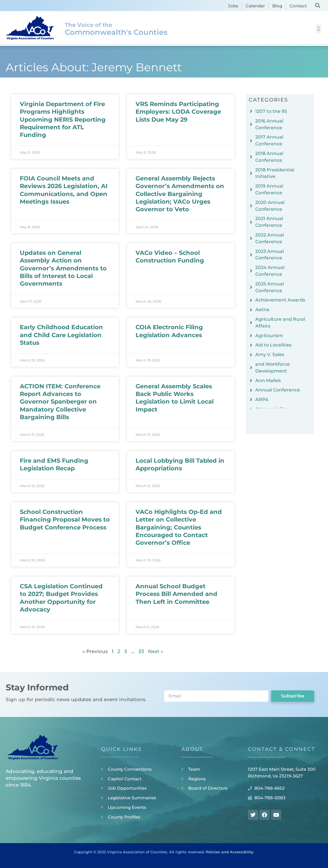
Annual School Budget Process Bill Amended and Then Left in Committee (176, 594)
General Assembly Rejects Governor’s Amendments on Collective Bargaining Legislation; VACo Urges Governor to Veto (180, 194)
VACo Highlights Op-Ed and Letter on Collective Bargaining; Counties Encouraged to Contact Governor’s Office (179, 527)
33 (141, 651)
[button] (318, 5)
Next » (156, 651)
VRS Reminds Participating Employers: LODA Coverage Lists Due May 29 (178, 112)
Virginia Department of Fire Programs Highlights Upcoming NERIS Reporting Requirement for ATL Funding (63, 119)
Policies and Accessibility (230, 852)
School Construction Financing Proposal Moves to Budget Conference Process (65, 520)
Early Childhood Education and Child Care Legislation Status (61, 335)
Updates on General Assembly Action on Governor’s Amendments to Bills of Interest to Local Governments (63, 268)
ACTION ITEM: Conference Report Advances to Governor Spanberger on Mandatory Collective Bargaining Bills (60, 402)
